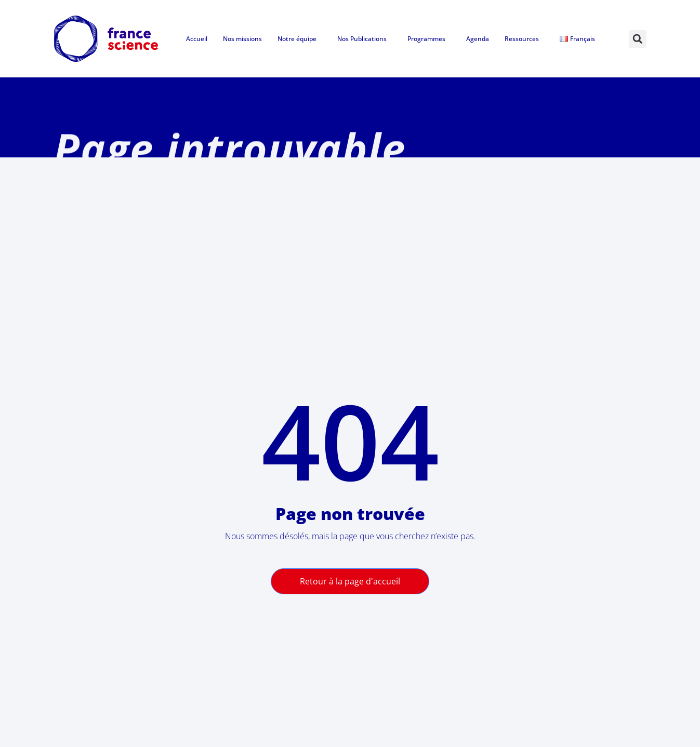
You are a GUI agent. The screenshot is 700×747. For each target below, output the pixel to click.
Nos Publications (365, 39)
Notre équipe (300, 39)
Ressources (524, 39)
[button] (638, 39)
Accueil (197, 39)
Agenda (478, 39)
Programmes (429, 39)
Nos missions (242, 39)
